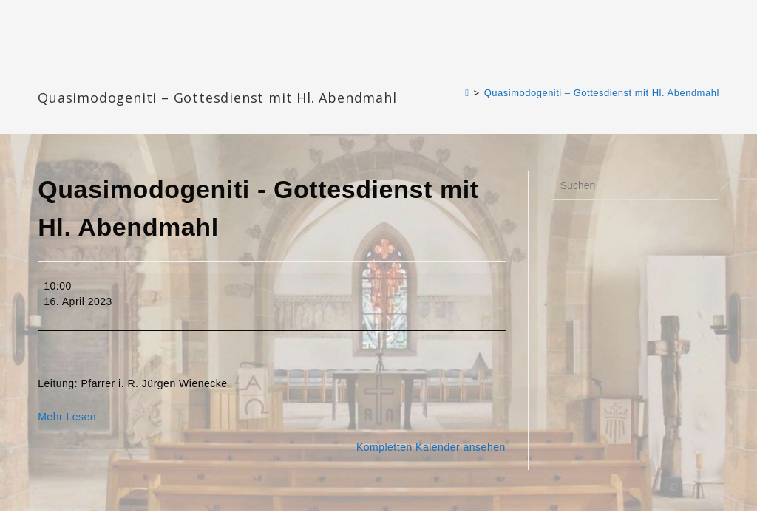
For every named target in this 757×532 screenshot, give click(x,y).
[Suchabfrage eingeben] (635, 185)
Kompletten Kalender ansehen (431, 447)
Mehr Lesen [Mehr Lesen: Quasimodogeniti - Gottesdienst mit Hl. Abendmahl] (67, 417)
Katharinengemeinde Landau (164, 74)
